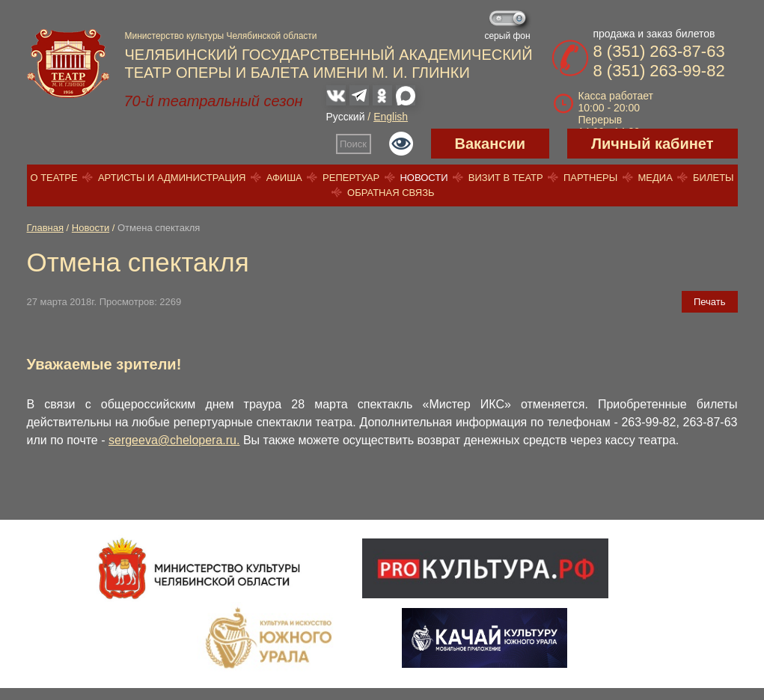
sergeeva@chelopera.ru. (174, 440)
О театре (54, 178)
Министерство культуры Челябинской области (221, 36)
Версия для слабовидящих (401, 144)
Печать (710, 302)
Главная (45, 228)
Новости (424, 178)
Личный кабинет (652, 144)
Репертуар (351, 178)
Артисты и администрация (172, 178)
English (391, 117)
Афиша (284, 178)
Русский (346, 117)
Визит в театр (506, 178)
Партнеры (590, 178)
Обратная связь (391, 193)
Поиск (353, 144)
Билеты (713, 178)
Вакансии (491, 144)
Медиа (655, 178)
